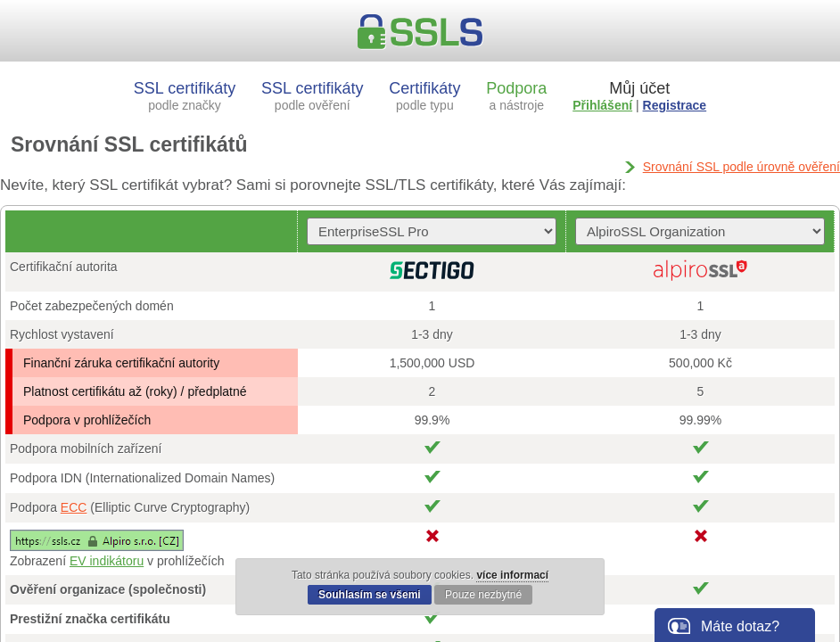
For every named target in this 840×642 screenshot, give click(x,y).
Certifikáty (424, 96)
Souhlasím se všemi (370, 595)
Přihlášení (602, 105)
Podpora (516, 96)
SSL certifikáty (185, 96)
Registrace (675, 105)
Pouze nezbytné (483, 595)
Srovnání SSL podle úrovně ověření (741, 167)
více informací (512, 575)
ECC (74, 507)
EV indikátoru (107, 561)
